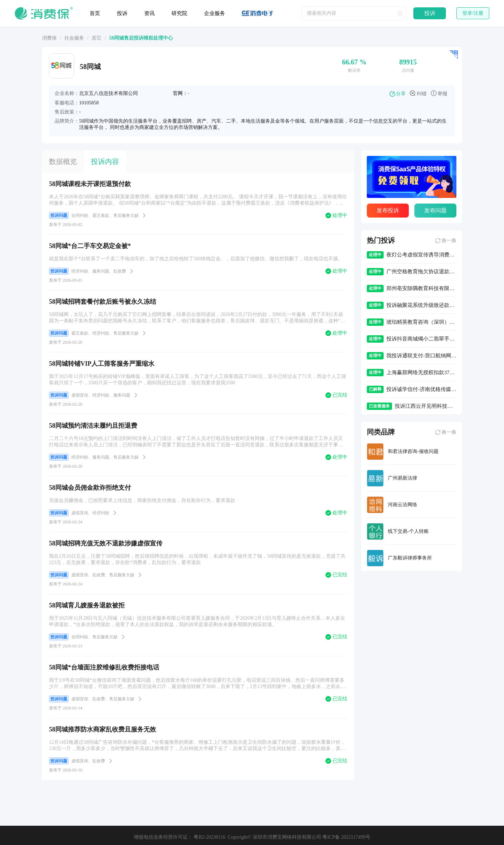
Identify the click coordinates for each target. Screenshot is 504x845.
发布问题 (435, 210)
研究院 (179, 13)
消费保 (49, 38)
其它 (97, 38)
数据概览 (63, 162)
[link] (49, 38)
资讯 (149, 13)
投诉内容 (105, 162)
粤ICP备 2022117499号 (346, 837)
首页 (95, 13)
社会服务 (74, 38)
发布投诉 (388, 210)
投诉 (122, 13)
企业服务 (215, 13)
